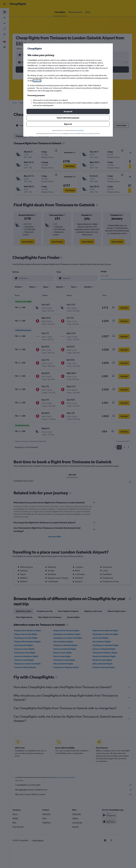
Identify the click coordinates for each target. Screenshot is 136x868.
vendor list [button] (37, 81)
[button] (68, 111)
